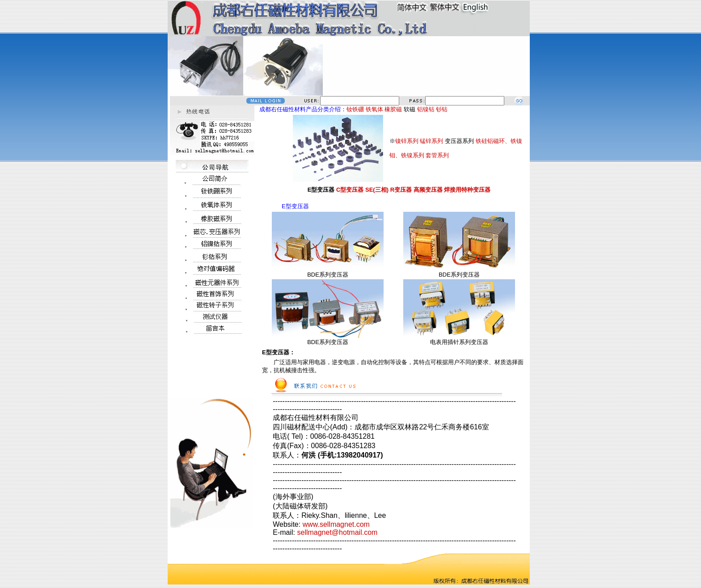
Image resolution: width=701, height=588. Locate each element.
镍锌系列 (407, 141)
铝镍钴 (426, 109)
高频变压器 (428, 190)
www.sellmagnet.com (336, 524)
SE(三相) (377, 190)
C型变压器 (350, 190)
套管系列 (437, 155)
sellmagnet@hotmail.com (337, 532)
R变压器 (401, 190)
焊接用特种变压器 (467, 190)
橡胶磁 (393, 109)
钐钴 (442, 109)
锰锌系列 (431, 141)
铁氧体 (374, 109)
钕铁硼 (355, 109)
